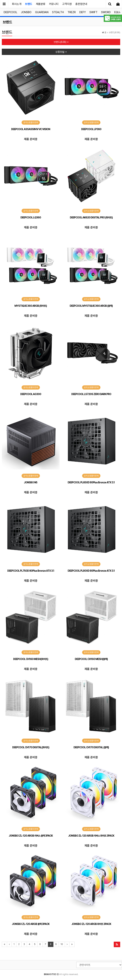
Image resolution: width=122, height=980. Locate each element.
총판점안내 (81, 4)
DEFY (83, 12)
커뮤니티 (54, 4)
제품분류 (41, 4)
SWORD (106, 12)
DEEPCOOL (11, 12)
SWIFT (93, 12)
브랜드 (29, 4)
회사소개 (17, 4)
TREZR (72, 12)
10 (62, 944)
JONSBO (26, 12)
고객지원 (67, 4)
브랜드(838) (61, 42)
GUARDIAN (42, 12)
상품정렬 (61, 52)
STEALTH (58, 12)
